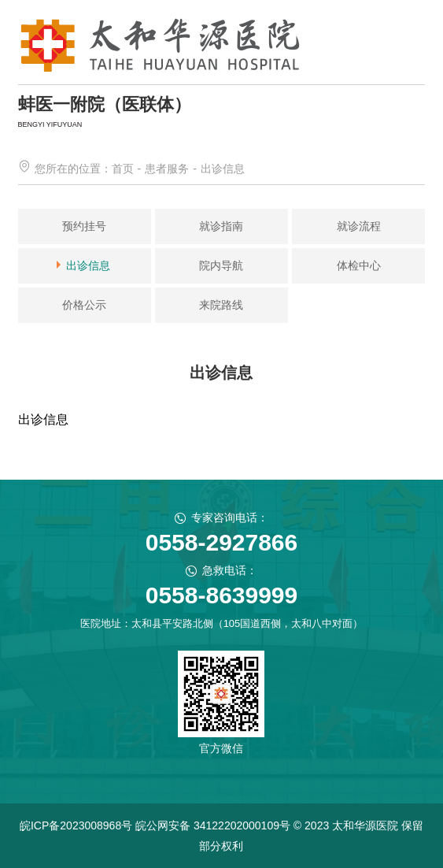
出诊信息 (223, 169)
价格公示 (84, 305)
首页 (123, 169)
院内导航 (221, 265)
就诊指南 (221, 226)
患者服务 (167, 169)
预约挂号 (84, 226)
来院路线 (221, 305)
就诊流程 (359, 226)
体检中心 (359, 265)
